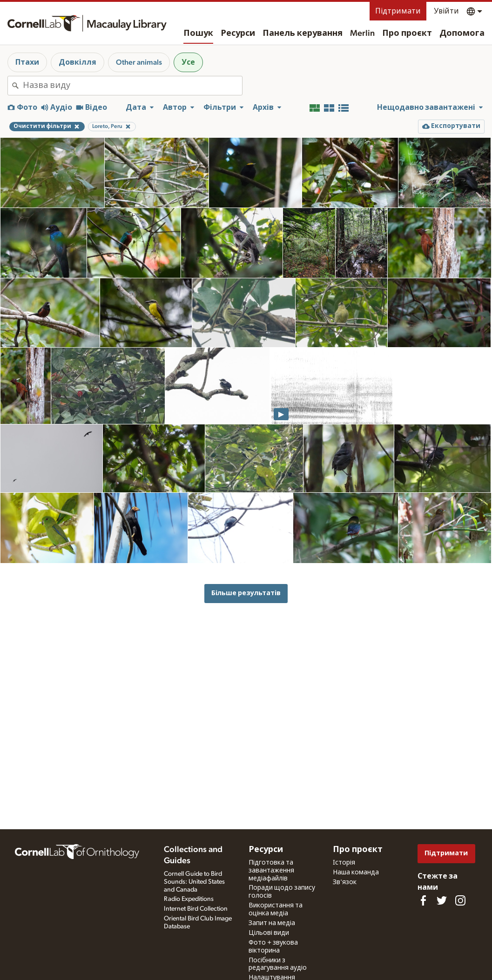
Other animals (139, 62)
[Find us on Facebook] (423, 900)
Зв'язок (345, 882)
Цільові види (269, 933)
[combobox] (132, 86)
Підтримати (398, 11)
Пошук (198, 34)
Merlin (362, 34)
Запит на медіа (272, 923)
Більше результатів (246, 593)
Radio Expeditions (189, 899)
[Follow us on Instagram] (460, 900)
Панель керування (303, 34)
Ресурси (238, 34)
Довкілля (78, 62)
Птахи (27, 62)
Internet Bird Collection (196, 909)
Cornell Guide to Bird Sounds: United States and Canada (194, 882)
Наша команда (356, 873)
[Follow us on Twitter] (442, 900)
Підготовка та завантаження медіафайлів (271, 871)
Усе (188, 62)
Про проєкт (407, 34)
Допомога (462, 34)
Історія (344, 863)
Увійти (446, 11)
